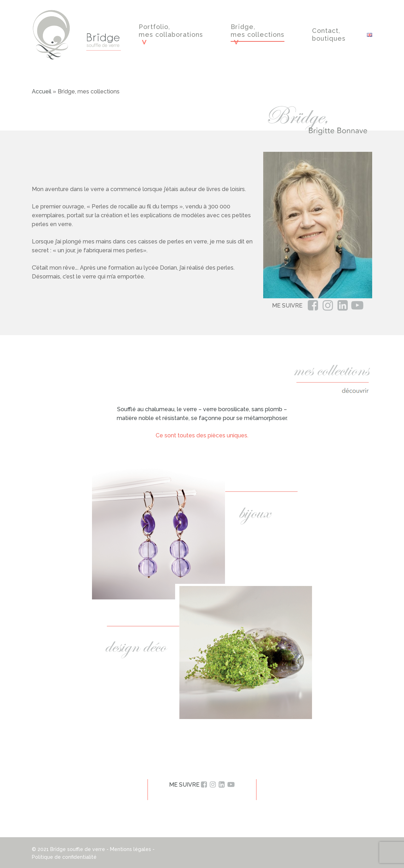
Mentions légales (131, 849)
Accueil (42, 91)
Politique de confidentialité (64, 857)
